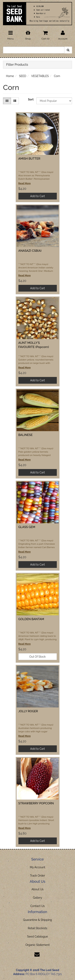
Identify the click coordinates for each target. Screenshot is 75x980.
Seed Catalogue (37, 937)
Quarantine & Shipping (37, 920)
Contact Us (37, 906)
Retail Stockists (37, 928)
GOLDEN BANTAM (31, 619)
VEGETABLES (40, 76)
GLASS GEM (27, 527)
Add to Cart (38, 196)
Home (10, 76)
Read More (25, 183)
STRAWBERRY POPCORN (36, 803)
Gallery (38, 898)
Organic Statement (37, 945)
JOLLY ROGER (28, 711)
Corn (57, 76)
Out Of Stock (38, 657)
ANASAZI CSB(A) (30, 251)
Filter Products (17, 65)
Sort (31, 99)
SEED (23, 76)
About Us (37, 889)
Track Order (38, 876)
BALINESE (26, 435)
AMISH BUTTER (29, 159)
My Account (37, 867)
